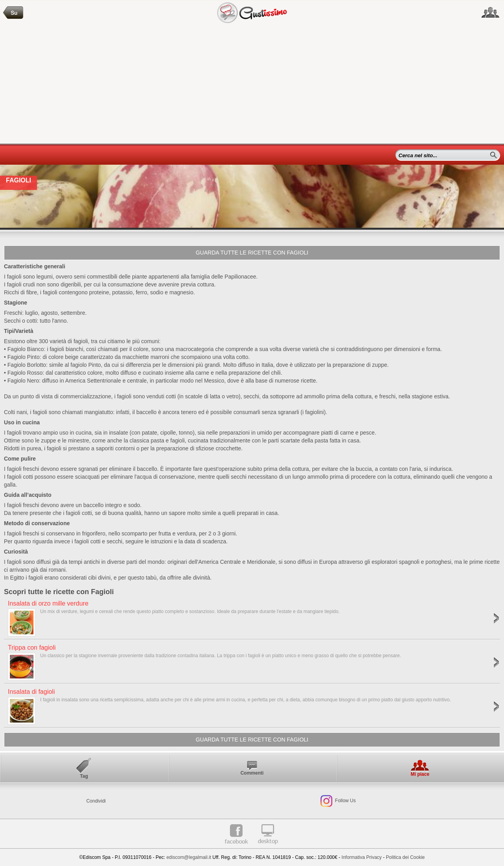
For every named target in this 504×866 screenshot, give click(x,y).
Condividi (96, 801)
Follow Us (345, 801)
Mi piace (420, 774)
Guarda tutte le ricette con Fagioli (252, 253)
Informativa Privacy (361, 857)
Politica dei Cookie (405, 857)
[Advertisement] (252, 84)
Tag (84, 776)
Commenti (252, 773)
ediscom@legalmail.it (189, 857)
